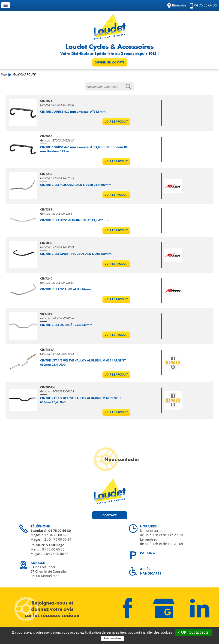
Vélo (4, 74)
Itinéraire (179, 5)
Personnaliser (113, 638)
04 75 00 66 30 (205, 5)
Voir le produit (116, 122)
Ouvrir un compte (109, 62)
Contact (109, 515)
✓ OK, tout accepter (193, 632)
